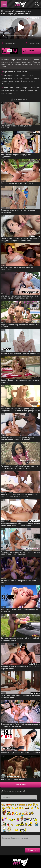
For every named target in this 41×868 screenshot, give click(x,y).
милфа (24, 88)
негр (17, 90)
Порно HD (5, 84)
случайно (5, 90)
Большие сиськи (8, 81)
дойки (18, 88)
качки (12, 90)
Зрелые (16, 76)
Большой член (21, 81)
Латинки (30, 76)
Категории (8, 76)
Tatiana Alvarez (21, 72)
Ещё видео (21, 784)
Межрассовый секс (9, 78)
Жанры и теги (9, 88)
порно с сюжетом (27, 90)
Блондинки (35, 78)
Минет (27, 78)
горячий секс (11, 93)
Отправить (33, 850)
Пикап (23, 76)
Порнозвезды (9, 72)
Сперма (20, 78)
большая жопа (34, 88)
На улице (31, 81)
